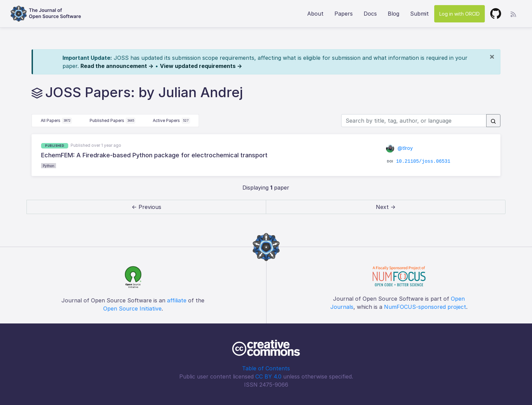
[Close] (492, 56)
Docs (370, 14)
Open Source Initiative (132, 309)
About (315, 14)
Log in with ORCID (460, 14)
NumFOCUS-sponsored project (425, 307)
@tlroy (399, 148)
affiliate (177, 300)
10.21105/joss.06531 (423, 161)
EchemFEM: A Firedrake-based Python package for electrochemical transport (154, 155)
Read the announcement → (117, 66)
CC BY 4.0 (268, 376)
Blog (393, 14)
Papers (344, 14)
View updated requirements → (201, 66)
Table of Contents (266, 368)
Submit (419, 14)
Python (49, 166)
